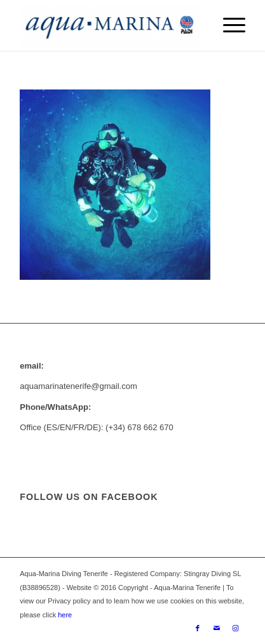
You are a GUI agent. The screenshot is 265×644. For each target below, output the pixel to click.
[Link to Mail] (217, 628)
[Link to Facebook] (198, 628)
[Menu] (228, 25)
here (64, 615)
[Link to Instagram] (236, 628)
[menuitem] (228, 25)
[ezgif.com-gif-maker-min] (110, 25)
